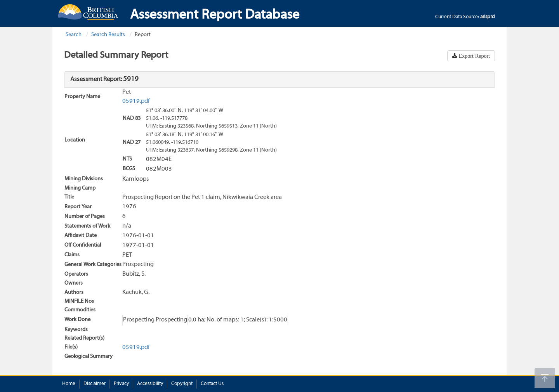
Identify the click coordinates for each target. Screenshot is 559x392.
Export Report (474, 56)
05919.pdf (136, 101)
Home (69, 384)
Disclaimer (95, 384)
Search (74, 35)
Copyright (182, 384)
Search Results (108, 35)
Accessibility (150, 384)
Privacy (121, 384)
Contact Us (212, 384)
